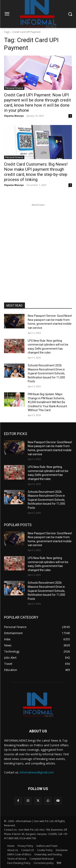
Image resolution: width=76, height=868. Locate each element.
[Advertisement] (38, 245)
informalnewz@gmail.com (37, 772)
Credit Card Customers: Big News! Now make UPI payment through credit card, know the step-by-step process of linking (36, 172)
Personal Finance (14, 88)
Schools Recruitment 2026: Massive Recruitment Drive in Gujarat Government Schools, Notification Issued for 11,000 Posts (46, 373)
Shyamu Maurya (14, 116)
